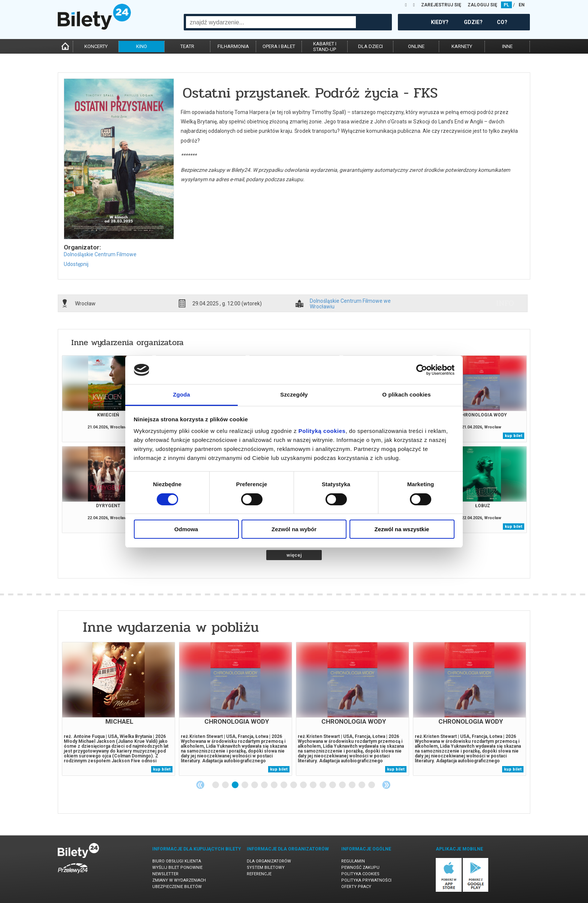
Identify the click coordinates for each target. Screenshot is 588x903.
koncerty (96, 46)
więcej (294, 555)
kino (142, 46)
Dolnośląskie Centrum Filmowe (100, 254)
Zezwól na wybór (294, 529)
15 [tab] (352, 785)
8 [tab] (284, 785)
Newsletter (165, 874)
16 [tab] (362, 785)
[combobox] (271, 22)
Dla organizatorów (269, 861)
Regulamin (353, 861)
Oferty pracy (356, 887)
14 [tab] (343, 785)
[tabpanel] (118, 709)
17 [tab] (372, 785)
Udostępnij (76, 264)
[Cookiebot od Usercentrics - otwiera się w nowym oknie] (422, 370)
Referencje (259, 874)
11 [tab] (313, 785)
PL (506, 5)
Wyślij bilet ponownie (177, 868)
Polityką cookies (322, 431)
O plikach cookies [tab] (406, 394)
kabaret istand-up (325, 47)
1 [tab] (216, 785)
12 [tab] (323, 785)
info (505, 303)
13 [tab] (333, 785)
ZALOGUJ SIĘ (482, 5)
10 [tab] (304, 785)
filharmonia (233, 46)
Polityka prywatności (366, 880)
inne (507, 46)
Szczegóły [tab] (294, 394)
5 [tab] (255, 785)
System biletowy (266, 868)
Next (386, 785)
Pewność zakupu (360, 868)
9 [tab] (294, 785)
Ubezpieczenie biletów (177, 887)
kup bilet (514, 436)
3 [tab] (235, 785)
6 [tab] (265, 785)
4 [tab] (245, 785)
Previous (200, 785)
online (416, 46)
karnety (462, 46)
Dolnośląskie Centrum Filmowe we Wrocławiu (350, 304)
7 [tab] (274, 785)
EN (522, 5)
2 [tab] (226, 785)
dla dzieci (370, 46)
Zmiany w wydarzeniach (179, 880)
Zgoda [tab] (181, 394)
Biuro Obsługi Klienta (177, 861)
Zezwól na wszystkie (402, 529)
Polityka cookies (360, 874)
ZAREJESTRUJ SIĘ (441, 5)
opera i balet (279, 46)
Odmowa (186, 529)
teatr (187, 46)
